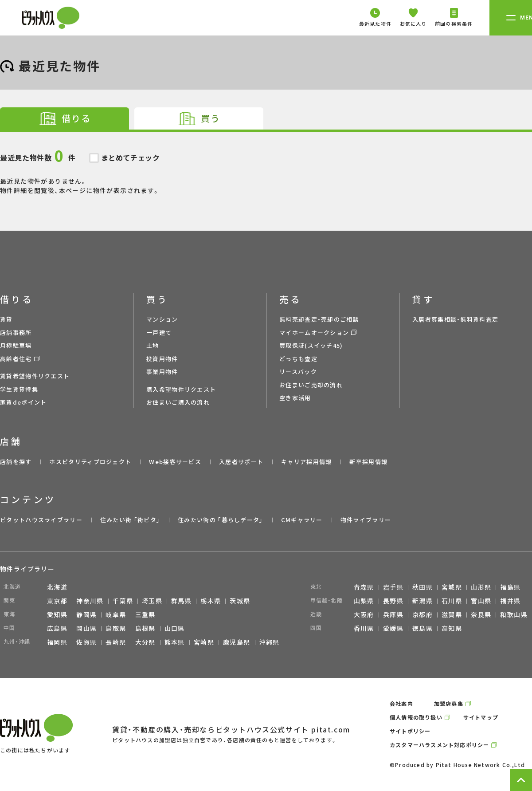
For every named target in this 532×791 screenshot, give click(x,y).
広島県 (57, 628)
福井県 (510, 601)
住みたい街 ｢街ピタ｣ (130, 520)
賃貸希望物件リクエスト (35, 376)
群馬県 (181, 601)
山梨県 (364, 601)
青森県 (364, 587)
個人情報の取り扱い (416, 717)
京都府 (422, 614)
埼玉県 (152, 601)
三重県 (145, 614)
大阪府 (364, 614)
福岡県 (57, 642)
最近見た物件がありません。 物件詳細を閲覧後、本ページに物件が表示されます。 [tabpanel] (266, 163)
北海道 (57, 587)
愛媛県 (393, 628)
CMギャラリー (302, 520)
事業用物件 (162, 372)
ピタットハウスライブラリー (41, 520)
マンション (162, 319)
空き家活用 (295, 398)
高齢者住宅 (16, 359)
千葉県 (123, 601)
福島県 (510, 587)
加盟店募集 (449, 703)
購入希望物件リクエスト (181, 389)
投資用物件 (162, 359)
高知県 (452, 628)
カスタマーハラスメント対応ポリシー (439, 745)
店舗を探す (16, 462)
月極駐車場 (16, 345)
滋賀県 (452, 614)
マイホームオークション (314, 333)
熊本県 (175, 642)
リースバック (298, 372)
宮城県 (452, 587)
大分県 (145, 642)
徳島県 (422, 628)
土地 (153, 345)
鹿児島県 (237, 642)
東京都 (57, 601)
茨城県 (240, 601)
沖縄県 (270, 642)
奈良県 (481, 614)
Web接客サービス (175, 462)
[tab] (65, 118)
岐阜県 (116, 614)
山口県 (175, 628)
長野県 (393, 601)
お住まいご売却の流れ (311, 385)
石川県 (452, 601)
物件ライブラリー (366, 520)
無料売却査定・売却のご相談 (319, 319)
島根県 (145, 628)
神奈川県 (90, 601)
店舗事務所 (16, 333)
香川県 (364, 628)
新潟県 (422, 601)
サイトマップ (481, 717)
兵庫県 (393, 614)
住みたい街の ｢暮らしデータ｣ (221, 520)
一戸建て (159, 333)
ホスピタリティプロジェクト (90, 462)
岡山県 (86, 628)
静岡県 (86, 614)
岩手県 (393, 587)
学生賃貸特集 (19, 389)
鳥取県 (116, 628)
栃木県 (211, 601)
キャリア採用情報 (306, 462)
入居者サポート (241, 462)
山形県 (481, 587)
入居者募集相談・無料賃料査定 (455, 319)
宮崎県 (204, 642)
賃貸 (6, 319)
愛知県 (57, 614)
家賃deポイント (23, 402)
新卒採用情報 (368, 462)
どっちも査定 (298, 359)
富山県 (481, 601)
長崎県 (116, 642)
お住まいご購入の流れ (178, 402)
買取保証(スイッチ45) (311, 345)
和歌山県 (514, 614)
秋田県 (422, 587)
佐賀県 (86, 642)
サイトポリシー (410, 731)
